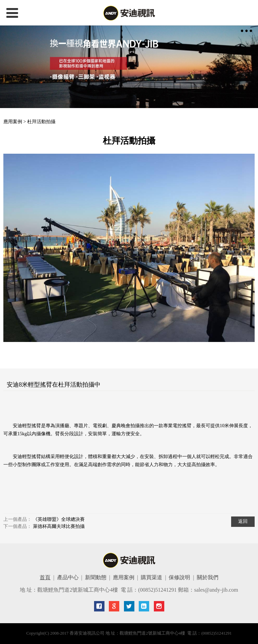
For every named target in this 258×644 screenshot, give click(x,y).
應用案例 (13, 122)
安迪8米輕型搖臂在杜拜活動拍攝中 (54, 385)
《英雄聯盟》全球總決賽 (59, 519)
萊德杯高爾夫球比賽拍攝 (59, 526)
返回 (243, 521)
